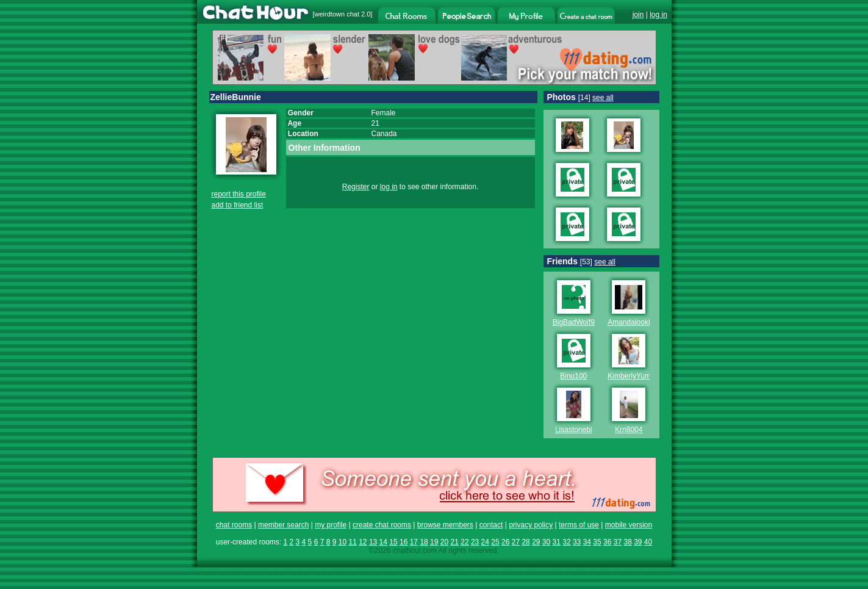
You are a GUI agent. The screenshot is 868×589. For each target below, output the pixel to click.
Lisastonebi (574, 430)
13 (373, 542)
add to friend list (238, 205)
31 (557, 542)
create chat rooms (382, 525)
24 (485, 542)
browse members (445, 525)
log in (658, 15)
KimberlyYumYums (638, 376)
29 (536, 542)
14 (383, 542)
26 (505, 542)
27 (516, 542)
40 (648, 542)
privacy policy (531, 525)
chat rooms (234, 525)
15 (393, 542)
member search (283, 525)
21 (455, 542)
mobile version (629, 525)
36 (607, 542)
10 (343, 542)
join (638, 15)
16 (404, 542)
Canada (384, 134)
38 (627, 542)
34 (587, 542)
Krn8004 (629, 430)
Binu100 (573, 376)
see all (603, 98)
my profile (331, 525)
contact (491, 525)
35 (597, 542)
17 (414, 542)
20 (444, 542)
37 (618, 542)
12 (363, 542)
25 (495, 542)
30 (546, 542)
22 (464, 542)
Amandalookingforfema (645, 322)
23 (475, 542)
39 (638, 542)
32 (566, 542)
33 (577, 542)
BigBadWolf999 (578, 322)
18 (424, 542)
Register (356, 187)
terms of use (579, 525)
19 (434, 542)
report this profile (239, 194)
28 (525, 542)
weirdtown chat (337, 14)
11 (352, 542)
